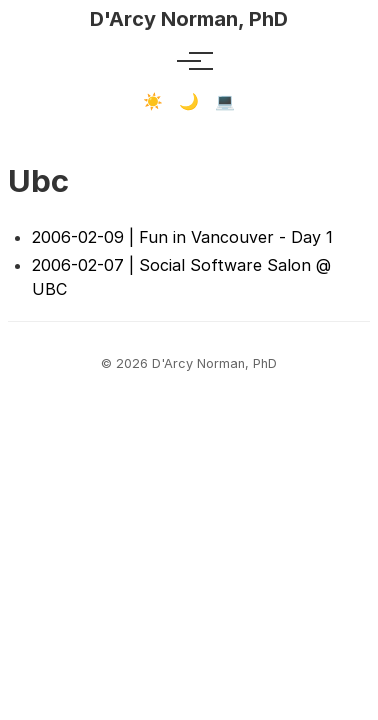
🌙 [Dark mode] (189, 101)
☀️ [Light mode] (153, 101)
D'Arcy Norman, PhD (189, 19)
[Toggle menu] (189, 61)
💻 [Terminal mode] (225, 101)
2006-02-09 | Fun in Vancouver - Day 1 (182, 237)
